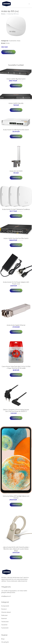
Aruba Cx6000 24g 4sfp (16, 103)
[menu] (29, 4)
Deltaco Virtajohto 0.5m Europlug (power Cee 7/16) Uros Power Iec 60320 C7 (16, 410)
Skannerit (4, 618)
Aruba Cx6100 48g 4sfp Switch (16, 79)
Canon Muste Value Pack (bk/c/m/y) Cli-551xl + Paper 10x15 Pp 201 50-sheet (16, 367)
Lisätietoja (8, 52)
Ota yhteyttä (5, 642)
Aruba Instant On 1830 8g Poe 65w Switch (16, 130)
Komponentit (5, 606)
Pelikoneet (4, 615)
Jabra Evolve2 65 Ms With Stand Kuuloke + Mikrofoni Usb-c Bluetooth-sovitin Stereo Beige (16, 549)
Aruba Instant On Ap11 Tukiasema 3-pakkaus (16, 209)
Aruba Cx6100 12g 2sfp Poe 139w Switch (16, 238)
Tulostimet (4, 625)
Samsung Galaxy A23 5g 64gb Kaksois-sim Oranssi (16, 497)
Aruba (18, 41)
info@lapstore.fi (6, 596)
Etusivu (3, 14)
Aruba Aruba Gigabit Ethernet (16, 325)
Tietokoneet (5, 622)
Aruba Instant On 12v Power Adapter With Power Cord (16, 283)
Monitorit (4, 609)
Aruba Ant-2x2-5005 (16, 171)
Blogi (3, 639)
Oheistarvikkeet (6, 612)
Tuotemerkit (13, 41)
